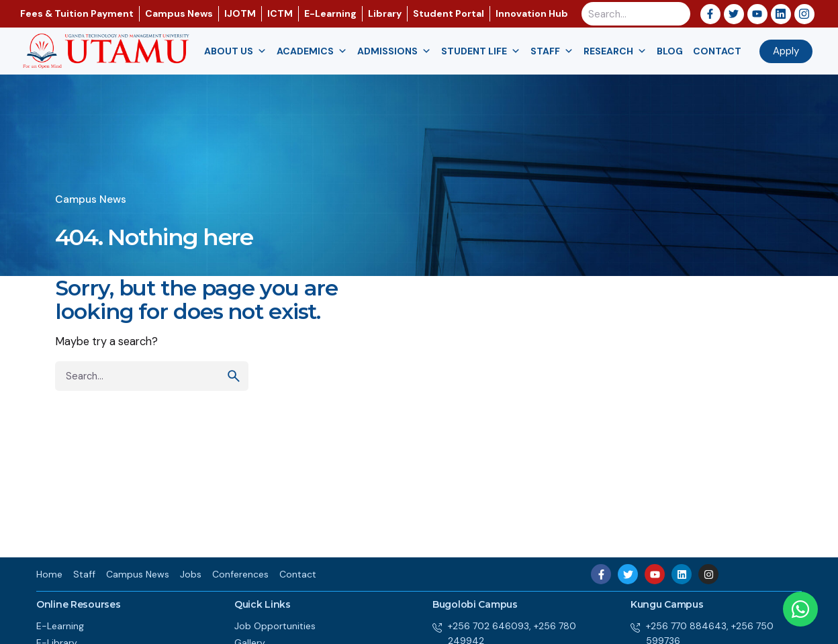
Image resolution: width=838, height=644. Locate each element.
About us (235, 51)
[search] (234, 376)
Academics (312, 51)
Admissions (394, 51)
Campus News (91, 199)
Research (615, 51)
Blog (670, 51)
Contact (717, 51)
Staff (552, 51)
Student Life (481, 51)
